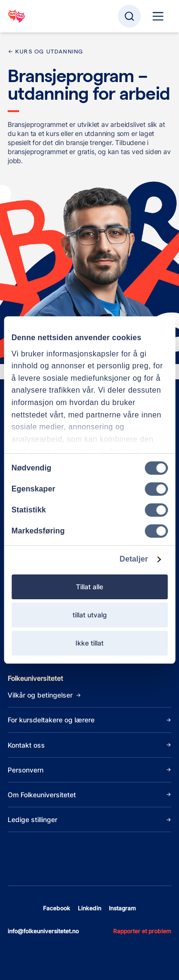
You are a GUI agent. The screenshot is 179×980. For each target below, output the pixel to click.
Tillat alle (89, 587)
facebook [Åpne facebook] (57, 908)
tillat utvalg (90, 615)
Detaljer (134, 559)
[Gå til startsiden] (16, 16)
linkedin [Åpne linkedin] (89, 908)
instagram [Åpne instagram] (122, 908)
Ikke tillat (89, 643)
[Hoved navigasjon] (158, 16)
